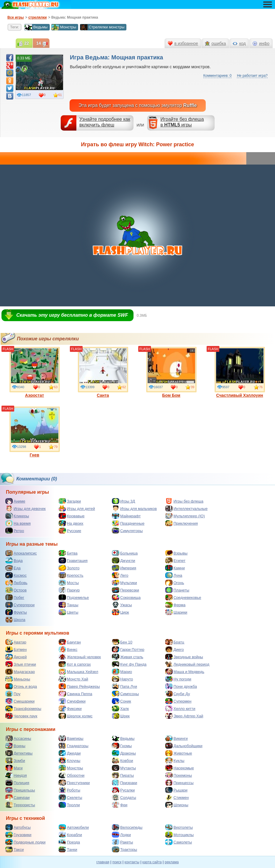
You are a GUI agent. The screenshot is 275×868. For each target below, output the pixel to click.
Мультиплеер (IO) (185, 516)
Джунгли (124, 560)
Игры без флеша (184, 501)
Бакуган (70, 642)
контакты (132, 862)
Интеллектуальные (186, 508)
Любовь (16, 583)
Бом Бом (171, 372)
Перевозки (126, 590)
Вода (14, 560)
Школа (15, 620)
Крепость (71, 575)
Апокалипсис (21, 553)
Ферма (175, 605)
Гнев (35, 432)
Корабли (70, 835)
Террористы (20, 805)
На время (18, 523)
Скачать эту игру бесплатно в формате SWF (72, 315)
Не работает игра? (252, 76)
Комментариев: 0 (217, 76)
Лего (120, 575)
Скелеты (70, 797)
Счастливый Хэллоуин (240, 372)
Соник (122, 701)
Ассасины (18, 738)
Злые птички (21, 664)
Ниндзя (16, 775)
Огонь (175, 583)
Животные (179, 753)
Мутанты (124, 768)
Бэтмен (16, 649)
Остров (16, 590)
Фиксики (70, 708)
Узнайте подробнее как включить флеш (105, 122)
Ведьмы (36, 27)
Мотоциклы (179, 835)
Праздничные (128, 523)
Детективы (19, 753)
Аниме (15, 501)
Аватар (16, 642)
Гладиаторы (74, 746)
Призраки (124, 783)
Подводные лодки (25, 842)
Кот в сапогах (75, 664)
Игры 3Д (123, 501)
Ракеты (122, 842)
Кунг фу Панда (129, 664)
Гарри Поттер (128, 649)
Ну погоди (178, 679)
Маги (14, 768)
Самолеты (178, 842)
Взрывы (176, 553)
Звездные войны (184, 657)
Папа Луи (124, 686)
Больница (125, 553)
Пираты (123, 775)
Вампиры (71, 738)
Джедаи (70, 753)
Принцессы (179, 783)
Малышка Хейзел (78, 672)
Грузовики (18, 835)
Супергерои (20, 605)
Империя (124, 568)
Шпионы (177, 805)
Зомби (15, 760)
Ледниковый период (187, 664)
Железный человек (80, 657)
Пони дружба (181, 686)
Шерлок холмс (76, 716)
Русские (70, 531)
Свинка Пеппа (75, 694)
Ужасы (122, 605)
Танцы (69, 605)
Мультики (124, 583)
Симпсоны (125, 694)
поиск (117, 862)
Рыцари (176, 790)
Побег (15, 597)
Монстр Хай (73, 679)
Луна (174, 575)
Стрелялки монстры (102, 27)
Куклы (175, 760)
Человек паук (21, 716)
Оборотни (71, 775)
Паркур (69, 590)
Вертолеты (179, 827)
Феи (120, 805)
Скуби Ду (178, 694)
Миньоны (18, 679)
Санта (103, 372)
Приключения (181, 523)
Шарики (176, 612)
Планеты (177, 590)
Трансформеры (23, 708)
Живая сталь (128, 657)
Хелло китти (180, 708)
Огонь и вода (21, 686)
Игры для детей (77, 508)
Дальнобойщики (184, 746)
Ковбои (123, 760)
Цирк (120, 612)
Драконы (124, 753)
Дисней (16, 657)
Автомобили (74, 827)
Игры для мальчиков (134, 508)
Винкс (68, 649)
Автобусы (18, 827)
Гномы (122, 746)
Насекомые (180, 768)
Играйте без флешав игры (182, 122)
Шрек (121, 716)
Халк (120, 708)
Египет (175, 560)
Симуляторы (127, 531)
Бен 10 (122, 642)
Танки (68, 849)
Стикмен (177, 797)
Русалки (123, 790)
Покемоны (178, 775)
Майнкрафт (126, 516)
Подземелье (74, 597)
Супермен (178, 701)
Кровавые (72, 516)
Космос (16, 575)
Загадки (70, 501)
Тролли (69, 805)
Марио (122, 672)
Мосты (69, 583)
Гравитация (73, 560)
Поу (13, 694)
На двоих (71, 523)
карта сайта (152, 862)
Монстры (64, 27)
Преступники (74, 783)
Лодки (121, 835)
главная (103, 862)
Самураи (17, 797)
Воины (15, 746)
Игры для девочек (25, 508)
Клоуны (69, 760)
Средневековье (183, 597)
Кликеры (17, 516)
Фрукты (16, 612)
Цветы (68, 612)
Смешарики (20, 701)
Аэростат (35, 372)
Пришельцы (20, 790)
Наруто (122, 679)
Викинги (176, 738)
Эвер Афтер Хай (184, 716)
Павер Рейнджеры (79, 686)
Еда (13, 568)
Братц (175, 642)
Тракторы (124, 849)
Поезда (69, 842)
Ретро (15, 531)
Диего (175, 649)
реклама (172, 862)
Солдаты (124, 797)
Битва (68, 553)
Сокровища (126, 597)
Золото (69, 568)
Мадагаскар (20, 672)
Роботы (69, 790)
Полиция (17, 783)
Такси (15, 849)
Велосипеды (127, 827)
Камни (175, 568)
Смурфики (72, 701)
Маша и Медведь (185, 672)
